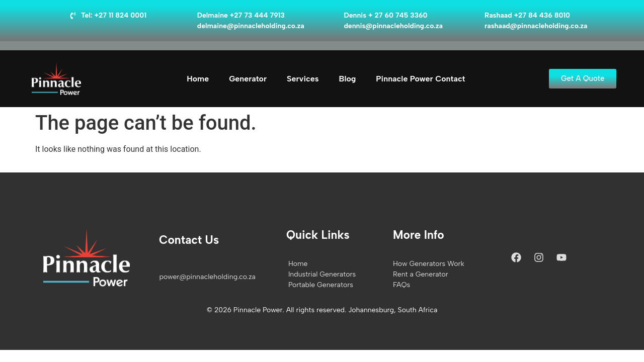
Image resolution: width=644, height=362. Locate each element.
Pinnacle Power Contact (420, 79)
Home (198, 79)
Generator (248, 79)
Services (303, 79)
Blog (348, 79)
